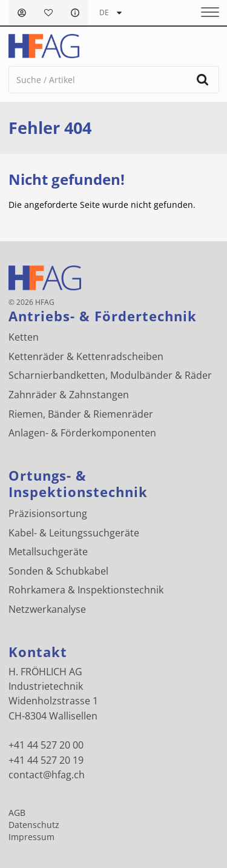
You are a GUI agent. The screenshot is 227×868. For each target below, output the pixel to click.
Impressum (31, 837)
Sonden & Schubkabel (58, 571)
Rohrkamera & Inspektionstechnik (86, 590)
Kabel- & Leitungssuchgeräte (74, 533)
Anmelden (22, 13)
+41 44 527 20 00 (46, 745)
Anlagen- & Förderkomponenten (82, 433)
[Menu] (206, 13)
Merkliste (48, 13)
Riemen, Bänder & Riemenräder (81, 414)
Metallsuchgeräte (48, 552)
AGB (17, 813)
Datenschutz (34, 825)
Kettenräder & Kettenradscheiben (86, 356)
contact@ (47, 775)
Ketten (24, 337)
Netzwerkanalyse (47, 609)
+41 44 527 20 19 (46, 760)
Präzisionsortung (48, 513)
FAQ (75, 13)
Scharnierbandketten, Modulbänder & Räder (110, 375)
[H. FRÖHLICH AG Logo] (44, 46)
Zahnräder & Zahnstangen (69, 395)
